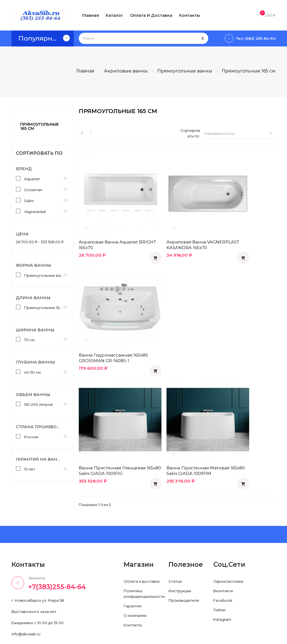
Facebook (223, 575)
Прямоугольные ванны (44, 275)
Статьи (175, 556)
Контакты (133, 600)
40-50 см (44, 372)
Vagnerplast (44, 211)
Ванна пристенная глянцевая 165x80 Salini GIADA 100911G (104, 317)
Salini (44, 200)
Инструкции (180, 566)
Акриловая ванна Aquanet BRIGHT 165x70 (108, 224)
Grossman (44, 189)
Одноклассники (228, 556)
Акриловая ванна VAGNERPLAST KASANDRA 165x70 (175, 224)
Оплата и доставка (142, 556)
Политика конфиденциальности (144, 568)
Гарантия (132, 581)
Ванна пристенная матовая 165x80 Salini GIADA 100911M (177, 317)
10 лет (44, 469)
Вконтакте (223, 566)
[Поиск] (143, 38)
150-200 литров (44, 404)
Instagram (222, 594)
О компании (135, 590)
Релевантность (240, 133)
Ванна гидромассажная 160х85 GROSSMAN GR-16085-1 (240, 224)
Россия (44, 437)
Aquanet (44, 179)
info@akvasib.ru (26, 609)
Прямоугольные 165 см (40, 126)
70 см (44, 339)
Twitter (220, 585)
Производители (184, 575)
